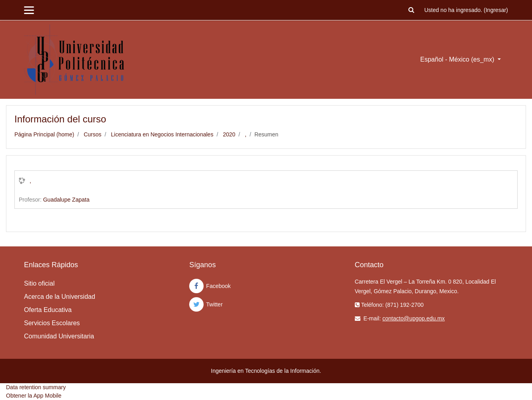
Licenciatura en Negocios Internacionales (162, 134)
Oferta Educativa (48, 310)
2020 (229, 134)
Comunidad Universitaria (59, 336)
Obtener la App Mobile (34, 396)
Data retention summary (36, 387)
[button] (412, 10)
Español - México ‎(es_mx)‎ (458, 59)
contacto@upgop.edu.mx (414, 318)
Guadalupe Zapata (66, 200)
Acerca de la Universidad (60, 297)
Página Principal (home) (44, 134)
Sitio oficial (39, 283)
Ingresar (496, 10)
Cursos (92, 134)
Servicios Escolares (52, 323)
